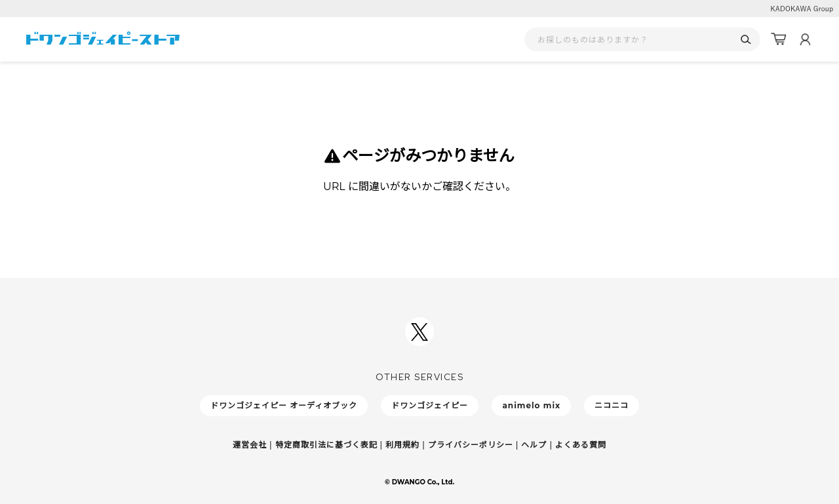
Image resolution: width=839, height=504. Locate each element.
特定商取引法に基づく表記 (326, 445)
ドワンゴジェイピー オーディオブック (284, 405)
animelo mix (531, 405)
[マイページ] (805, 39)
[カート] (779, 39)
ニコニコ (612, 405)
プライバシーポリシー (471, 445)
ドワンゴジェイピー (430, 405)
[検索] (746, 40)
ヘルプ (534, 445)
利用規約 (402, 445)
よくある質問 (581, 445)
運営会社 (250, 445)
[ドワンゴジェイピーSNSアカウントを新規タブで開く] (419, 332)
